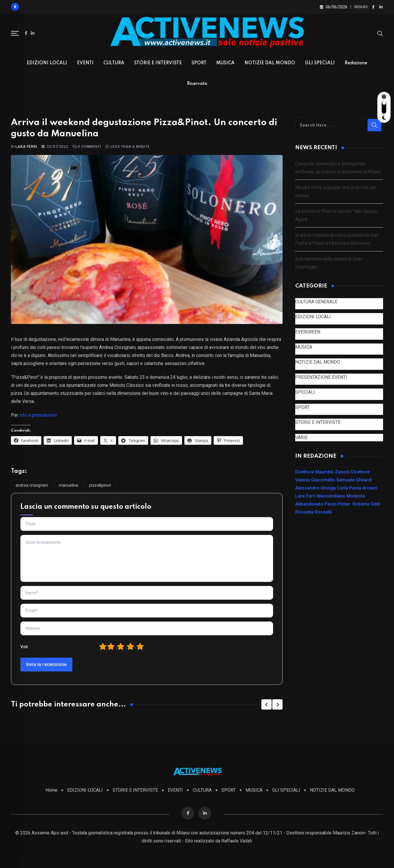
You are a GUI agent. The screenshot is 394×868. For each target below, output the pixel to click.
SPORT (199, 63)
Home (51, 790)
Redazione (356, 63)
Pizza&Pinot (100, 485)
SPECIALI (305, 392)
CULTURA (114, 63)
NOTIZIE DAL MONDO (270, 63)
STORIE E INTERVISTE (158, 63)
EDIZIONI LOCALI (47, 63)
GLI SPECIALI (320, 63)
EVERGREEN (308, 332)
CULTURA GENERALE (316, 302)
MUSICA (225, 63)
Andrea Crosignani (32, 485)
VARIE (301, 437)
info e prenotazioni (38, 415)
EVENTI (85, 63)
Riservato (197, 84)
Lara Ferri (26, 147)
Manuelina (68, 485)
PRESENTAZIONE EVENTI (321, 377)
